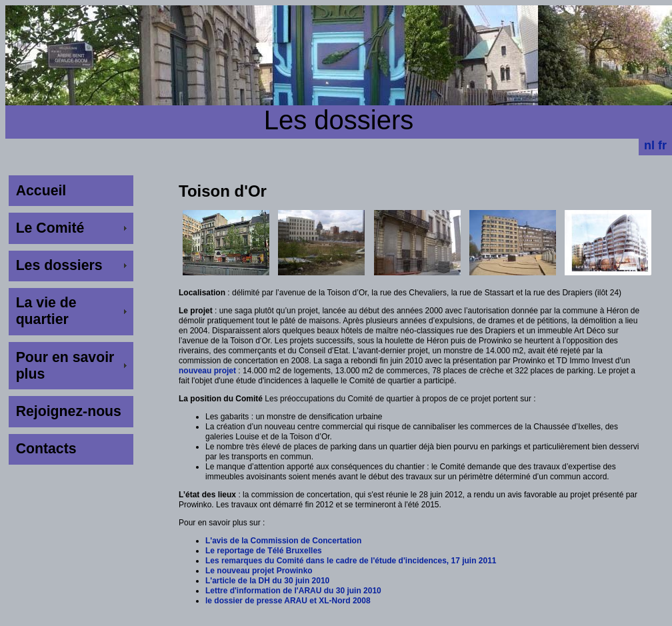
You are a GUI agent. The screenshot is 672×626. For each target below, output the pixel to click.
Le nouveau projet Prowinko (259, 571)
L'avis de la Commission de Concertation (283, 541)
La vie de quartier (46, 311)
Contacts (46, 449)
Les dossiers (59, 265)
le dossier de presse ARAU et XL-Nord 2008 (288, 601)
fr (662, 145)
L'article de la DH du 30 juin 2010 (267, 581)
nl (649, 145)
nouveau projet (207, 371)
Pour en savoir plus (65, 366)
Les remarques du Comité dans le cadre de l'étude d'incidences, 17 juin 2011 (351, 561)
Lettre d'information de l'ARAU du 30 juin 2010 (293, 591)
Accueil (41, 191)
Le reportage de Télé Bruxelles (264, 551)
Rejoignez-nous (69, 411)
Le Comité (50, 228)
